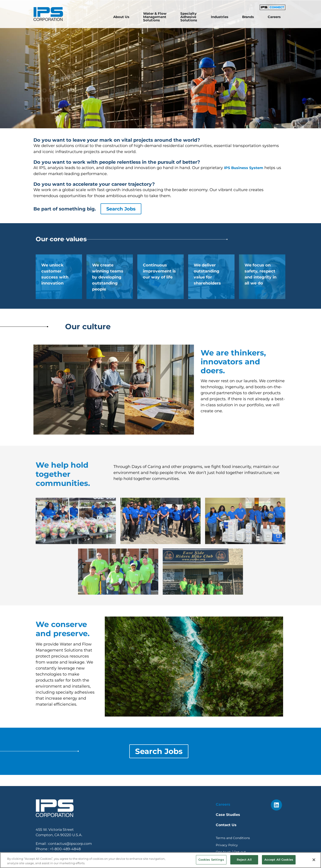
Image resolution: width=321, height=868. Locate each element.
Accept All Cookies (279, 862)
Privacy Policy (227, 845)
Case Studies (228, 815)
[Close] (314, 862)
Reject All (244, 862)
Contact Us (226, 825)
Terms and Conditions (233, 838)
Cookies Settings (211, 862)
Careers (223, 804)
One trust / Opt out (231, 852)
